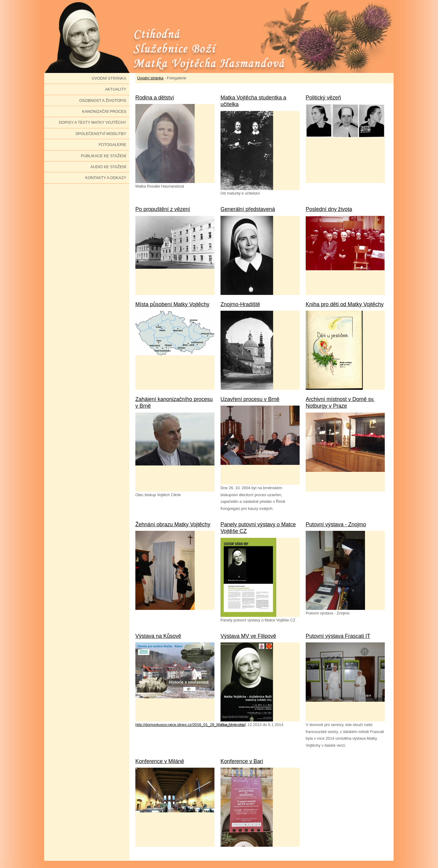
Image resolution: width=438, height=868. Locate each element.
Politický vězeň (323, 98)
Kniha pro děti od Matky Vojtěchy (345, 304)
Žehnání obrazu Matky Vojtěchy (173, 524)
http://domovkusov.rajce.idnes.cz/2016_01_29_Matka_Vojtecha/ (190, 725)
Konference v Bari (242, 761)
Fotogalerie (112, 145)
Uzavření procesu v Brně (250, 399)
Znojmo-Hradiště (240, 304)
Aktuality (116, 89)
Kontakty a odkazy (106, 178)
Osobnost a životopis (103, 100)
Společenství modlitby (101, 134)
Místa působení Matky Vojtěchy (172, 304)
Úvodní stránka (109, 78)
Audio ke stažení (108, 167)
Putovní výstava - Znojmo (336, 524)
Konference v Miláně (160, 761)
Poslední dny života (329, 209)
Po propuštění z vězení (163, 209)
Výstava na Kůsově (158, 636)
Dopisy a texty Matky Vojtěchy (93, 122)
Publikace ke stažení (104, 156)
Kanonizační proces (104, 111)
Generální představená (248, 209)
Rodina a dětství (155, 98)
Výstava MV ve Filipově (248, 636)
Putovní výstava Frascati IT (338, 636)
